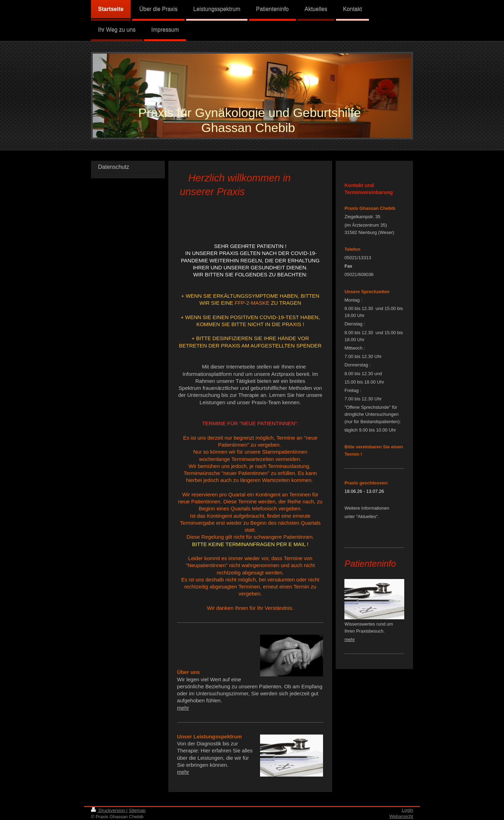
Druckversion (109, 810)
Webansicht (401, 816)
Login (407, 810)
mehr (183, 708)
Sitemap (137, 810)
